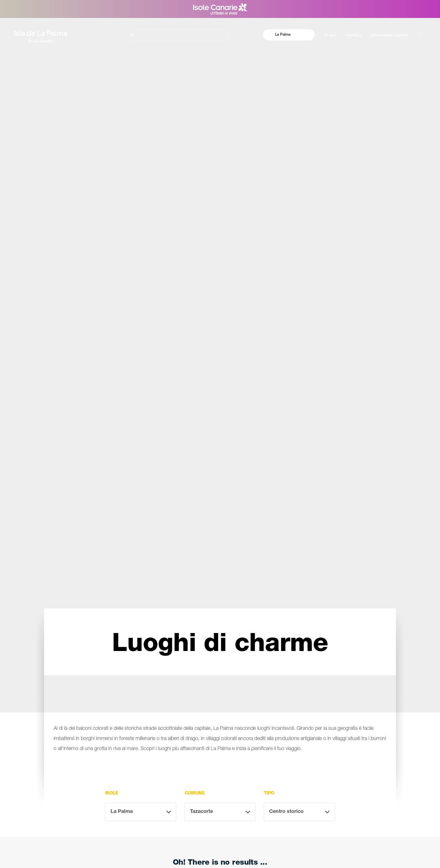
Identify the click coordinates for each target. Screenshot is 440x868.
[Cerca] (177, 35)
